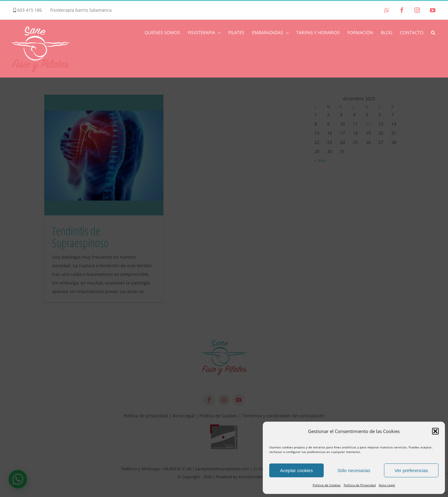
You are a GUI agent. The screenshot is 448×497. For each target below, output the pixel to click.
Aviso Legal (387, 485)
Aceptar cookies (296, 470)
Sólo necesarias (354, 470)
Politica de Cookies (327, 485)
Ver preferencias (411, 470)
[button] (435, 431)
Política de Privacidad (360, 485)
